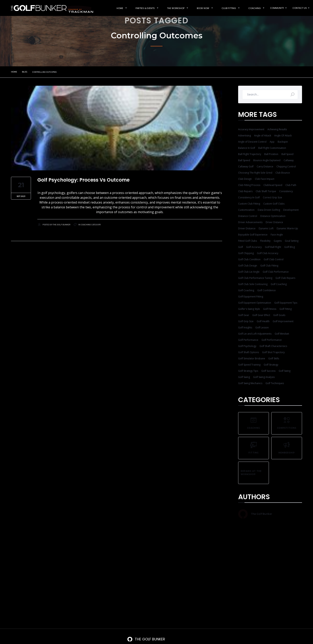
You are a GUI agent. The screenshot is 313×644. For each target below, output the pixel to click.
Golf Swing (285, 371)
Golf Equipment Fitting (251, 297)
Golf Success (268, 371)
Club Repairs (245, 191)
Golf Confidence (266, 290)
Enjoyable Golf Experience (253, 235)
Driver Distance (274, 222)
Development (291, 210)
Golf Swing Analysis (264, 377)
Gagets (278, 241)
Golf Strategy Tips (248, 371)
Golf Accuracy (254, 247)
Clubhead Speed (273, 185)
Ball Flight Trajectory (250, 154)
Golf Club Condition (249, 259)
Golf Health (263, 321)
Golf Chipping (246, 253)
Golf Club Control (274, 259)
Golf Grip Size (246, 321)
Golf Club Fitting (269, 266)
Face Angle (277, 235)
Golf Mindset (282, 334)
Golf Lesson (262, 327)
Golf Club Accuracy (268, 253)
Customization (246, 210)
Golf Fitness (270, 309)
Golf (241, 247)
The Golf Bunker (62, 225)
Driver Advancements (250, 222)
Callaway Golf (246, 166)
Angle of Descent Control (252, 142)
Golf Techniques (275, 383)
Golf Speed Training (249, 365)
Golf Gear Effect (261, 315)
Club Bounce (283, 173)
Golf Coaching (279, 284)
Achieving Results (277, 129)
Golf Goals (279, 315)
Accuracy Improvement (251, 129)
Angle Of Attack (283, 136)
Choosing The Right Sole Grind (255, 173)
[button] (120, 8)
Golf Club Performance (276, 272)
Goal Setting (292, 241)
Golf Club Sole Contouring (253, 284)
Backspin (283, 142)
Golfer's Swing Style (249, 309)
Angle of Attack (263, 136)
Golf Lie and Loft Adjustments (255, 334)
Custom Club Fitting (249, 204)
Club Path (291, 185)
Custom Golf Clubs (274, 204)
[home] (50, 8)
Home (14, 72)
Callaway (289, 160)
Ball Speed (287, 154)
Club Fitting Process (249, 185)
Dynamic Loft (266, 228)
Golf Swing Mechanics (250, 383)
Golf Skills (274, 358)
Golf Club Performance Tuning (255, 278)
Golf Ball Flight (273, 247)
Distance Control (248, 216)
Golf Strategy (271, 365)
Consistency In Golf (249, 197)
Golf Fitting (286, 309)
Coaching (86, 225)
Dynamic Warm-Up (287, 228)
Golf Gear (244, 315)
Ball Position (271, 154)
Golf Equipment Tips (286, 303)
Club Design (245, 179)
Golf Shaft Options (249, 352)
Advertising (245, 136)
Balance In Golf (247, 148)
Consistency (286, 191)
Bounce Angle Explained (267, 160)
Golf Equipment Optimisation (255, 303)
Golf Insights (245, 327)
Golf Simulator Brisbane (252, 358)
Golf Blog (290, 247)
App (272, 142)
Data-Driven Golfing (269, 210)
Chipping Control (286, 166)
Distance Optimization (273, 216)
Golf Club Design (248, 266)
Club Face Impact (265, 179)
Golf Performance (248, 340)
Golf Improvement (283, 321)
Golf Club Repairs (285, 278)
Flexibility (265, 241)
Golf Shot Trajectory (273, 352)
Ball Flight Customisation (272, 148)
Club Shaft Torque (266, 191)
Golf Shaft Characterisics (273, 346)
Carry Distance (265, 166)
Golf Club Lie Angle (249, 272)
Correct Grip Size (272, 197)
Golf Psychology (247, 346)
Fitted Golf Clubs (248, 241)
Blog (25, 72)
